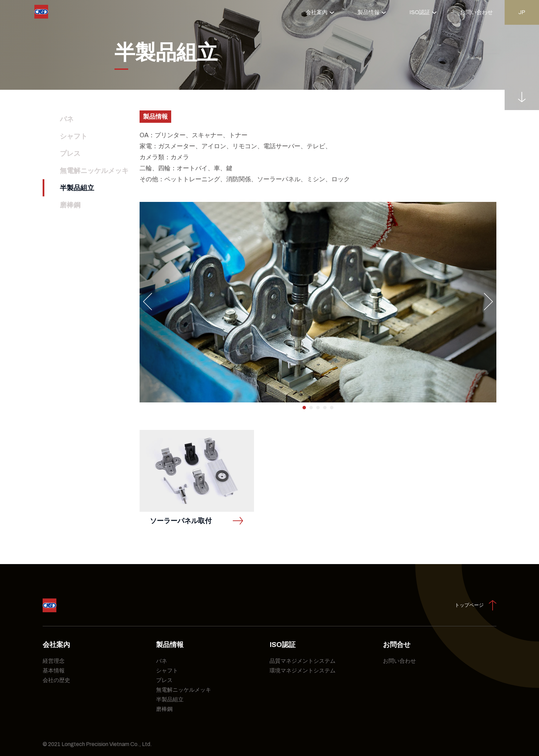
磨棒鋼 (70, 205)
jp (522, 12)
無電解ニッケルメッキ (94, 171)
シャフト (74, 136)
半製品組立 (77, 188)
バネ (67, 119)
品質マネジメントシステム (302, 661)
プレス (70, 153)
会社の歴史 (56, 680)
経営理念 (54, 661)
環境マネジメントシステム (302, 671)
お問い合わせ (476, 12)
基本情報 (54, 671)
